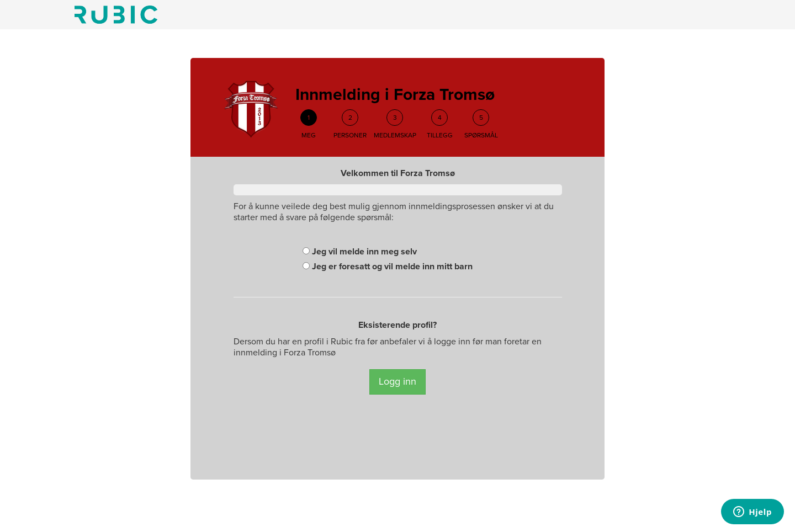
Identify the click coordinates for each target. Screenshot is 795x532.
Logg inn (397, 381)
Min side (116, 15)
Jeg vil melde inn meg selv (360, 252)
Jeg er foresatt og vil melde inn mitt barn (388, 267)
